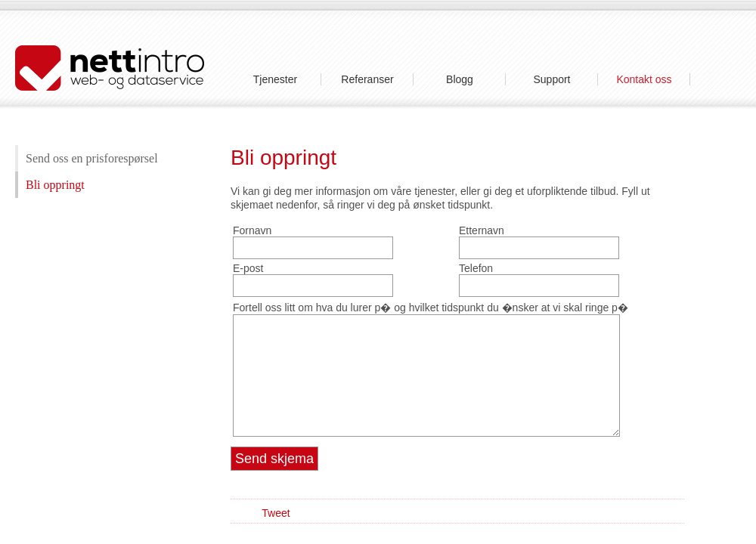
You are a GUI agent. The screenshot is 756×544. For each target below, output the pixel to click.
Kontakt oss (644, 79)
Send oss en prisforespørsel (92, 158)
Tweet (276, 513)
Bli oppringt (55, 185)
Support (552, 79)
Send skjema (274, 459)
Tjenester (275, 79)
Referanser (367, 79)
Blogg (460, 79)
